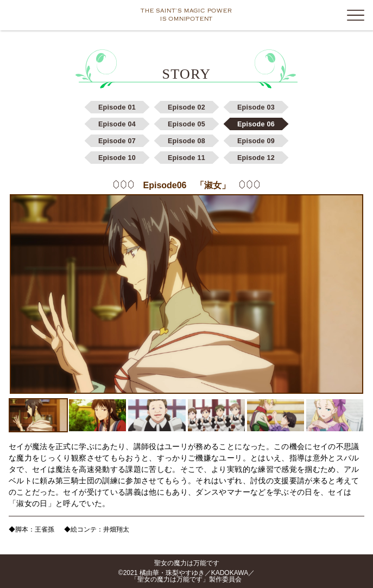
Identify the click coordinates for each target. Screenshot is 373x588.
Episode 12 (256, 158)
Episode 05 (186, 124)
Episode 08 (186, 141)
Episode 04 (117, 124)
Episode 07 (117, 141)
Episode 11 (186, 158)
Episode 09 (256, 141)
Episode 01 (117, 107)
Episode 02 (186, 107)
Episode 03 (256, 107)
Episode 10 (117, 158)
